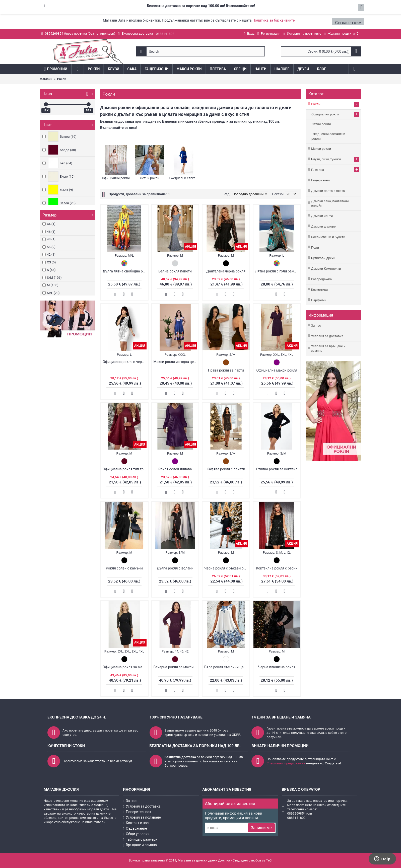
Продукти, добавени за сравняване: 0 (139, 194)
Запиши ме (261, 828)
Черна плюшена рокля (277, 667)
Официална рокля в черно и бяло (125, 362)
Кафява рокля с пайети (226, 469)
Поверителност (137, 812)
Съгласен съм (349, 23)
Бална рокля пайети (175, 271)
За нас (316, 325)
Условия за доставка (327, 336)
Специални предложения (286, 763)
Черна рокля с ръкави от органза (227, 568)
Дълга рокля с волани (175, 568)
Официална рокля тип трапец (125, 469)
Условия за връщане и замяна (328, 348)
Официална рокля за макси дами (125, 667)
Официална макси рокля (277, 370)
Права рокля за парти (226, 370)
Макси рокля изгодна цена (176, 362)
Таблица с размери (140, 840)
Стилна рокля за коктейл (277, 469)
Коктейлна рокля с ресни (277, 568)
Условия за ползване (142, 818)
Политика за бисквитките (274, 20)
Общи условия (136, 834)
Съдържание (135, 829)
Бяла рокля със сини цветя (227, 667)
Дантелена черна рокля (226, 271)
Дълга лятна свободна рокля (125, 271)
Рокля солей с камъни (124, 568)
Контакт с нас (136, 823)
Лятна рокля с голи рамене (278, 271)
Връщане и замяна (140, 845)
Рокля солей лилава (175, 469)
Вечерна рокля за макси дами (176, 667)
